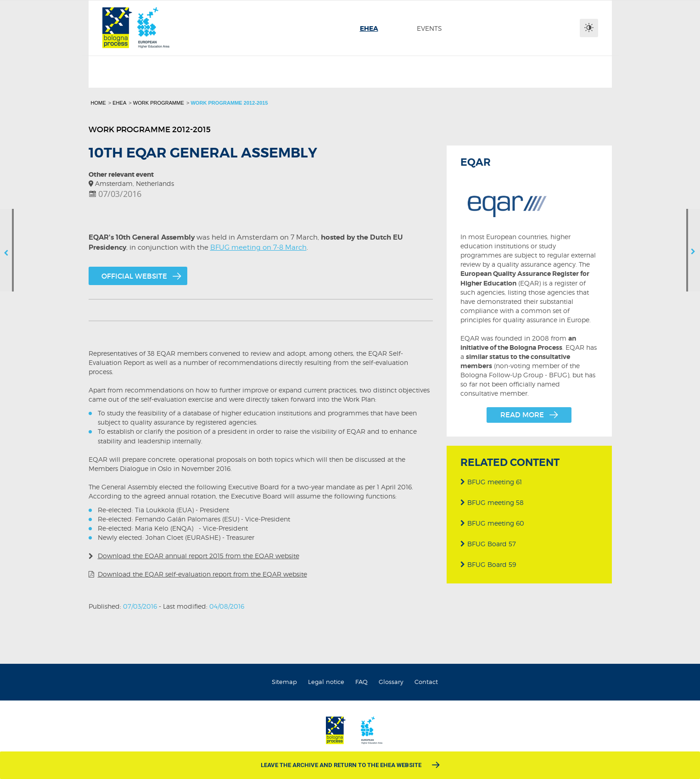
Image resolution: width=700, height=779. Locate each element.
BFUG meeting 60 (492, 519)
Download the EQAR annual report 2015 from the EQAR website (199, 556)
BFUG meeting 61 (491, 478)
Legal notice (326, 682)
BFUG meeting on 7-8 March (258, 247)
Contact (426, 682)
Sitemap (284, 682)
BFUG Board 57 (488, 540)
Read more (522, 415)
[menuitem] (369, 28)
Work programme (159, 103)
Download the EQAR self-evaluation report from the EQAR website (202, 574)
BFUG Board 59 (488, 561)
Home (98, 103)
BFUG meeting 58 (492, 499)
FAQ (361, 682)
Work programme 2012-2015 (229, 103)
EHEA (119, 103)
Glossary (391, 682)
